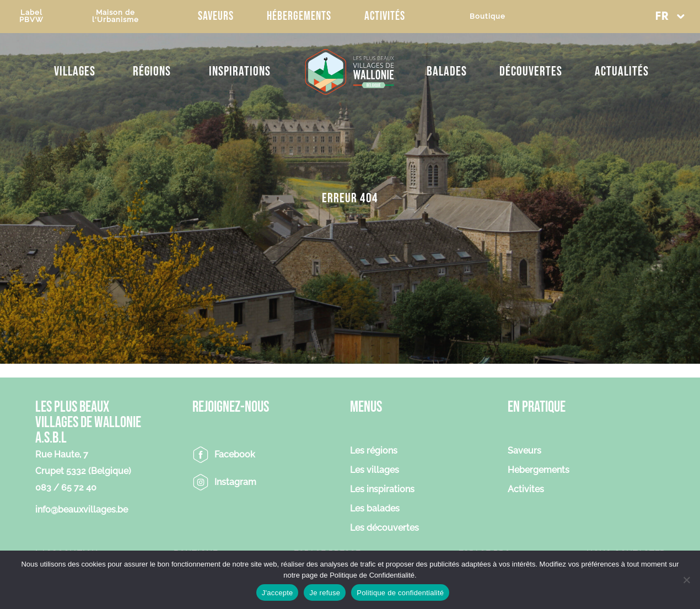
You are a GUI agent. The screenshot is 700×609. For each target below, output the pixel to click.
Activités (385, 16)
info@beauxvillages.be (82, 510)
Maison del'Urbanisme (115, 16)
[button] (670, 16)
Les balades (375, 509)
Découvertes (531, 71)
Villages (75, 71)
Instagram (235, 482)
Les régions (374, 451)
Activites (526, 490)
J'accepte (278, 593)
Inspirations (240, 71)
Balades (447, 71)
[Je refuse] (686, 580)
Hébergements (299, 16)
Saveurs (216, 16)
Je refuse (325, 593)
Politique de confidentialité (400, 593)
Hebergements (539, 470)
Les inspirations (382, 490)
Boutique (488, 16)
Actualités (622, 71)
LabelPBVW (31, 16)
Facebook (235, 454)
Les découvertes (384, 528)
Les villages (375, 470)
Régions (152, 71)
